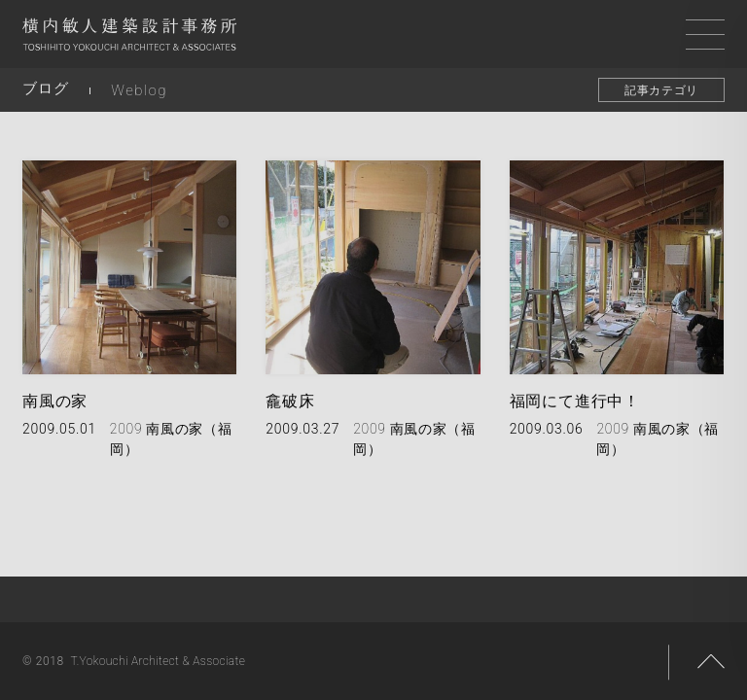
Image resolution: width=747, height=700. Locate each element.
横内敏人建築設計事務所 (129, 39)
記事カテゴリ (661, 90)
